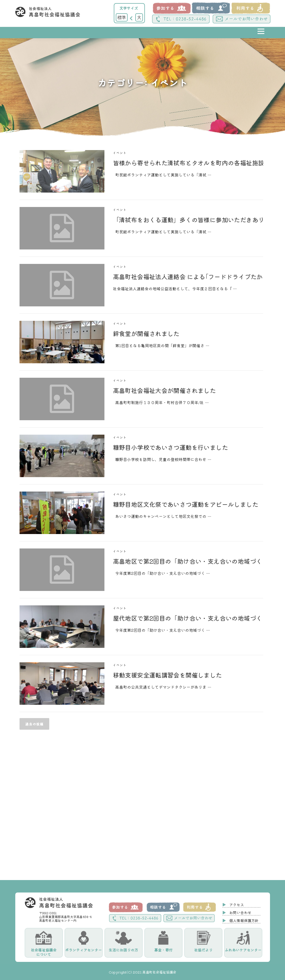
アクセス (237, 905)
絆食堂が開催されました (146, 333)
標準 (122, 17)
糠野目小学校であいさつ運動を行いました (171, 447)
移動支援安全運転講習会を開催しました (167, 675)
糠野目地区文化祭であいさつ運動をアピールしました (186, 504)
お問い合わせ (240, 912)
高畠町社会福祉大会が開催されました (164, 390)
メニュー (261, 36)
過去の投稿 (34, 724)
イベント (120, 153)
